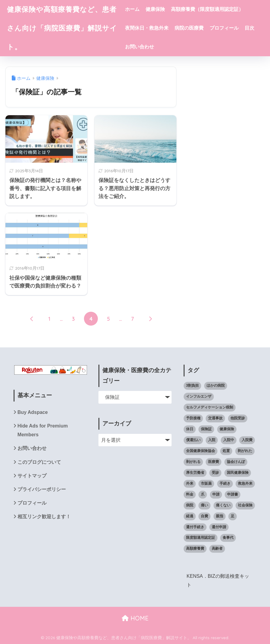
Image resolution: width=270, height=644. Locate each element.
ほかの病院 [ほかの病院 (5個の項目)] (216, 385)
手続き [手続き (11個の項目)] (225, 483)
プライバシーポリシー (42, 489)
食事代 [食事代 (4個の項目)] (228, 538)
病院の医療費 (189, 28)
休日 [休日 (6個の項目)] (190, 429)
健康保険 (155, 9)
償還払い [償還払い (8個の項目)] (193, 440)
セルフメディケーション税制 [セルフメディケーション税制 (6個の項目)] (210, 407)
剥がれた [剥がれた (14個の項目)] (245, 451)
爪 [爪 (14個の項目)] (203, 494)
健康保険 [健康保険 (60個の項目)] (227, 429)
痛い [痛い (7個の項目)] (204, 505)
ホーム (132, 9)
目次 (249, 28)
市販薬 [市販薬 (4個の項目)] (206, 483)
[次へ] (150, 319)
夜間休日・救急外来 (147, 28)
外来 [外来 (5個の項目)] (190, 483)
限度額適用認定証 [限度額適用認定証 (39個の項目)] (201, 538)
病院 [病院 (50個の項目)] (190, 505)
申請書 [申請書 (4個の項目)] (233, 494)
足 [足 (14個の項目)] (233, 516)
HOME (135, 618)
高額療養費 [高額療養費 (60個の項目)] (195, 548)
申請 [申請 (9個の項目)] (216, 494)
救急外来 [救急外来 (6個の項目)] (245, 483)
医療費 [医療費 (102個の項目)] (214, 462)
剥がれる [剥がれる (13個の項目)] (193, 462)
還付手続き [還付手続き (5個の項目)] (195, 527)
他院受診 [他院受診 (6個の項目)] (238, 418)
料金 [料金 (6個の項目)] (190, 494)
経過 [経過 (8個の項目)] (190, 516)
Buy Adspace (33, 412)
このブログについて (39, 462)
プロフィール (224, 28)
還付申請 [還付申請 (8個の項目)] (219, 527)
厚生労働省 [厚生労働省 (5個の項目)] (195, 473)
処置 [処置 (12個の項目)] (226, 451)
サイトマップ (32, 476)
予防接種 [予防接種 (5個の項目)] (193, 418)
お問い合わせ (140, 47)
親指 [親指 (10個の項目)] (220, 516)
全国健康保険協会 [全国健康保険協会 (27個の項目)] (201, 451)
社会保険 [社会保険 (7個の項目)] (245, 505)
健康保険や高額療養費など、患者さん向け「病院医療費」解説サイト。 (62, 28)
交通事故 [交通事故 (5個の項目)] (215, 418)
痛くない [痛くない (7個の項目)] (223, 505)
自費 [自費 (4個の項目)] (204, 516)
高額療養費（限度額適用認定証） (207, 9)
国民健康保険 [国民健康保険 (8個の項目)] (238, 473)
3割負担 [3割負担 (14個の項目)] (193, 385)
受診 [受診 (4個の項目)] (215, 473)
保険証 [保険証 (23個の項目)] (206, 429)
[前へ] (32, 319)
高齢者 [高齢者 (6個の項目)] (217, 548)
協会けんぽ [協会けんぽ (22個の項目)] (236, 462)
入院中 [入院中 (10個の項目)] (229, 440)
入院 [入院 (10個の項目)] (212, 440)
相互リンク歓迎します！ (44, 517)
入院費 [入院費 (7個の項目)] (247, 440)
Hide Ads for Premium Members (43, 430)
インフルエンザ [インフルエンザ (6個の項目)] (199, 396)
